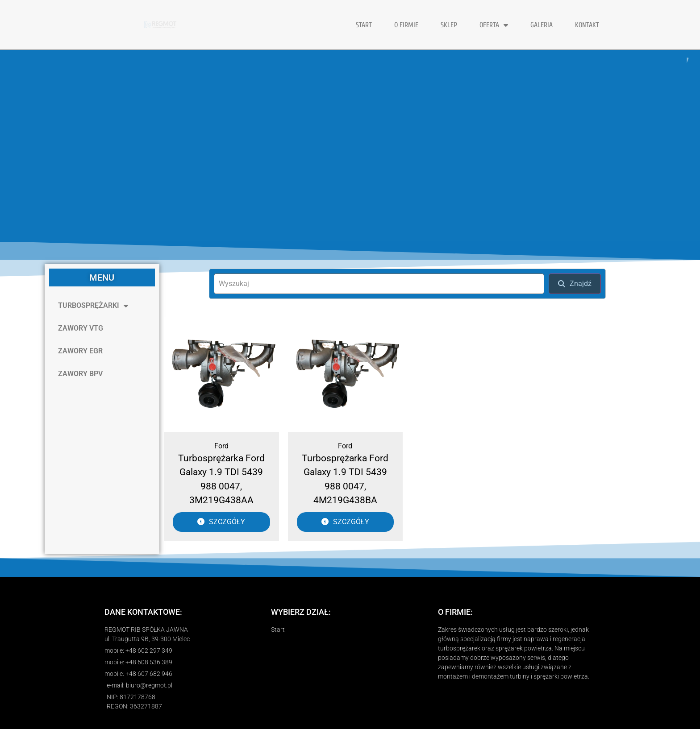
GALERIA (542, 25)
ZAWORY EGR (80, 351)
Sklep (449, 25)
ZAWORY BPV (80, 374)
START (364, 25)
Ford (221, 446)
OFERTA (494, 25)
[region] (350, 146)
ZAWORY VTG (81, 328)
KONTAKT (587, 25)
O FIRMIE (406, 25)
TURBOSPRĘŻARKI (93, 306)
